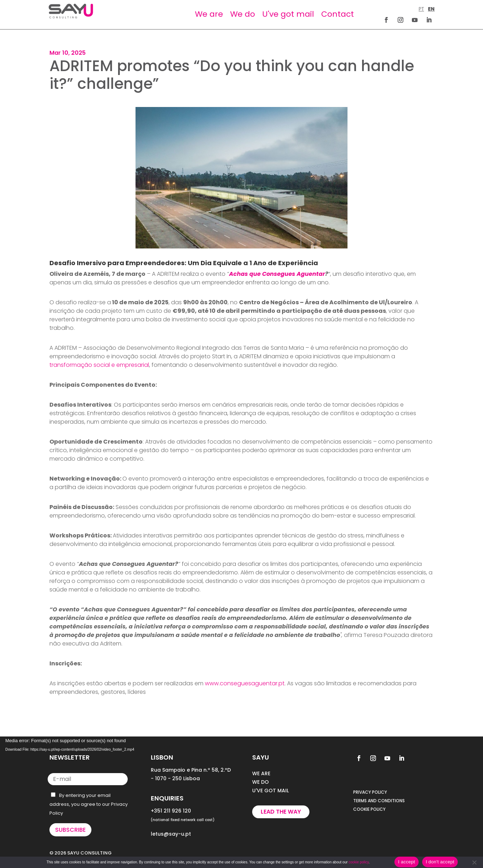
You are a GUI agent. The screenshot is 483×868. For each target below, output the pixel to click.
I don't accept (440, 862)
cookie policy (359, 862)
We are (209, 14)
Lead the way (281, 812)
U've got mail (288, 14)
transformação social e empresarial (99, 365)
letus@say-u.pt (171, 834)
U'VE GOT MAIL (270, 791)
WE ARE (261, 773)
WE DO (261, 782)
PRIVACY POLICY (370, 792)
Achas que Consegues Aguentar (277, 274)
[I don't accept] (474, 862)
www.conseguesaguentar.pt (245, 683)
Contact (338, 14)
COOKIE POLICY (369, 809)
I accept (407, 862)
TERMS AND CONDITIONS (379, 801)
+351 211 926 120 (171, 811)
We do (243, 14)
